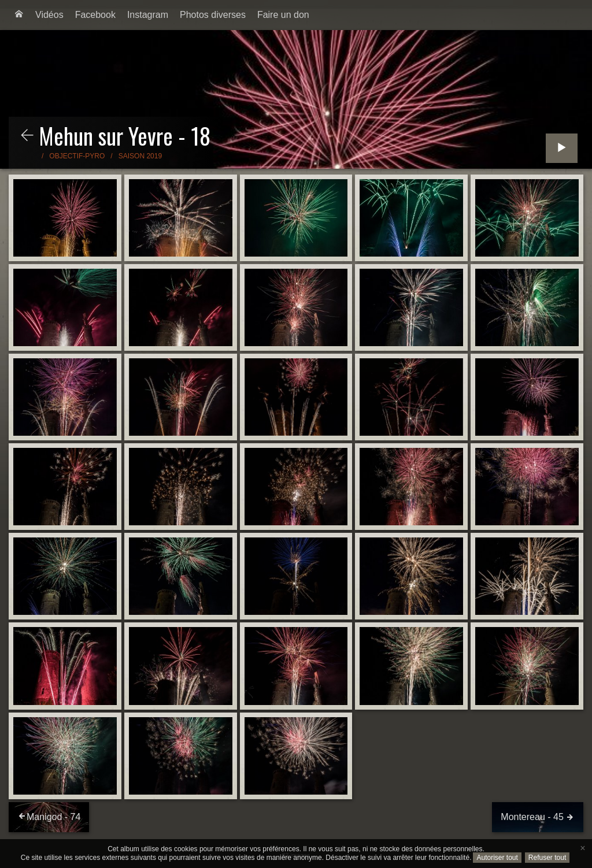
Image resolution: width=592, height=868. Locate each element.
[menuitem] (19, 15)
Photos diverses (213, 15)
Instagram (148, 15)
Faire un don (283, 15)
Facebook (95, 15)
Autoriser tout (497, 858)
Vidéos (49, 15)
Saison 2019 (140, 156)
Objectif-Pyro (77, 156)
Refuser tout (547, 858)
